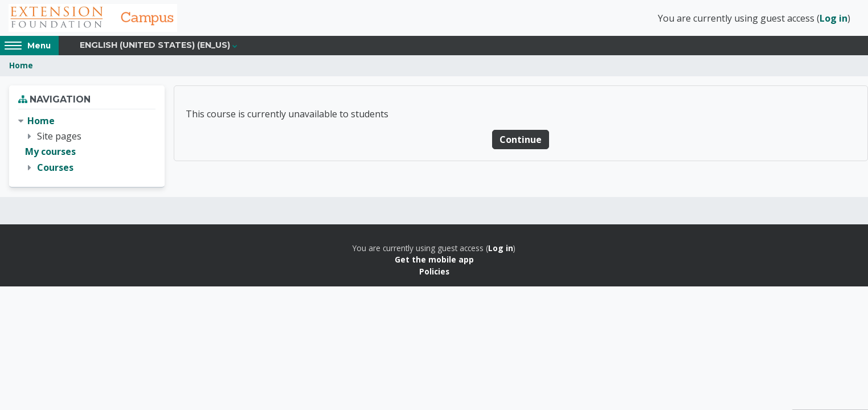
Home (21, 67)
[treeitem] (87, 146)
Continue (521, 141)
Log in (834, 19)
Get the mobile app (434, 261)
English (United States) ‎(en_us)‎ (155, 47)
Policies (434, 272)
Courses (55, 169)
